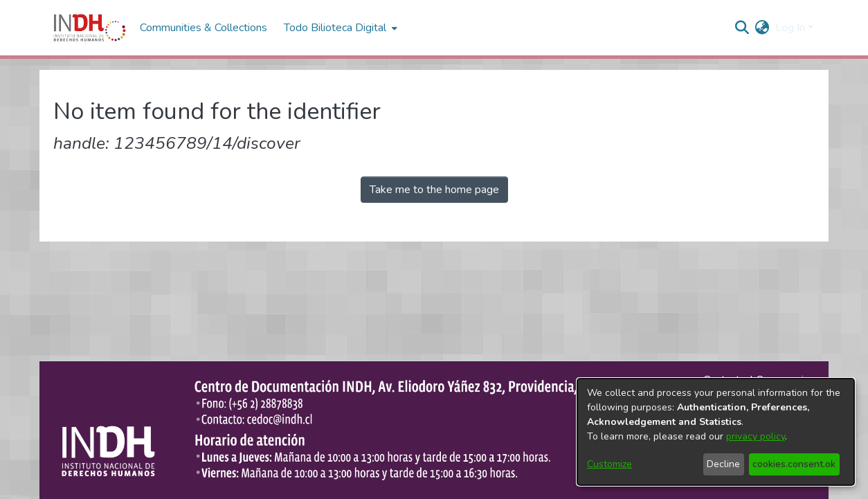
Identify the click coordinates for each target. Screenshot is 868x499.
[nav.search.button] (742, 28)
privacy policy (756, 436)
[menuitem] (762, 28)
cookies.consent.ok (794, 464)
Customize (609, 464)
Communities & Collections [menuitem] (204, 28)
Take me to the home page (434, 190)
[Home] (90, 28)
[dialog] (716, 432)
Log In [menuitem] (790, 28)
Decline (723, 464)
